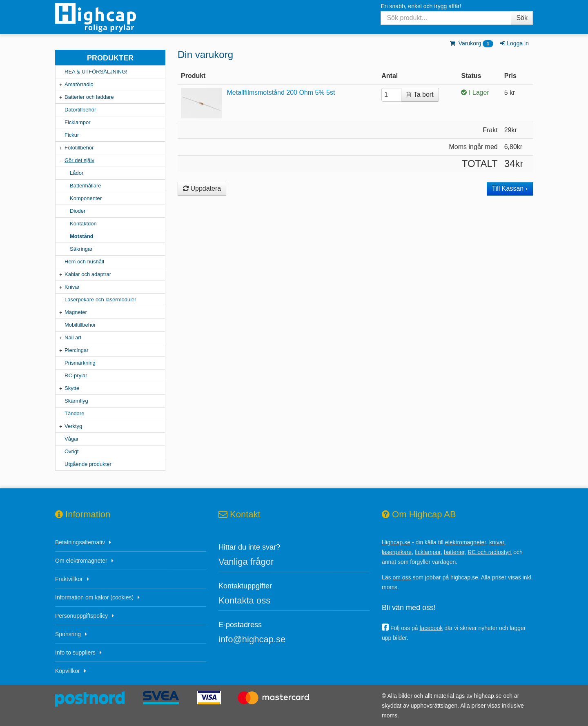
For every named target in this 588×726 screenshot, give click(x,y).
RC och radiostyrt (490, 552)
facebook (431, 628)
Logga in (514, 43)
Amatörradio (79, 84)
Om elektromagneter (81, 561)
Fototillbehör (79, 148)
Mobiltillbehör (80, 325)
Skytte (72, 388)
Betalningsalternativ (80, 542)
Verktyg (73, 426)
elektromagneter (465, 542)
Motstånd (82, 236)
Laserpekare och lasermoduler (100, 300)
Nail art (73, 337)
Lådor (77, 173)
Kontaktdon (83, 224)
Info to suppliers (75, 653)
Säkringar (81, 249)
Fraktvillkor (69, 579)
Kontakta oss (244, 600)
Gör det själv (79, 160)
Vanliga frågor (246, 562)
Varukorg (471, 43)
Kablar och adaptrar (88, 274)
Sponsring (68, 634)
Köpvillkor (68, 671)
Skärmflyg (76, 401)
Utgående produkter (88, 464)
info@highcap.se (252, 639)
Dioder (78, 211)
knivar (497, 542)
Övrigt (72, 451)
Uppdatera (202, 188)
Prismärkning (80, 363)
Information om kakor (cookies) (94, 597)
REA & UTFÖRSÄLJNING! (96, 72)
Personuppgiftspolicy (81, 616)
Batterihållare (86, 186)
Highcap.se (396, 542)
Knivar (72, 287)
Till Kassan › (510, 188)
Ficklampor (78, 122)
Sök (522, 18)
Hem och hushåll (84, 262)
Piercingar (77, 350)
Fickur (72, 135)
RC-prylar (76, 375)
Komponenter (86, 198)
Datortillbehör (80, 110)
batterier (454, 552)
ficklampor (428, 552)
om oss (402, 577)
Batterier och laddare (89, 97)
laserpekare (397, 552)
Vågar (72, 439)
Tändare (74, 413)
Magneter (76, 312)
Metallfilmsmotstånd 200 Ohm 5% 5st (281, 92)
